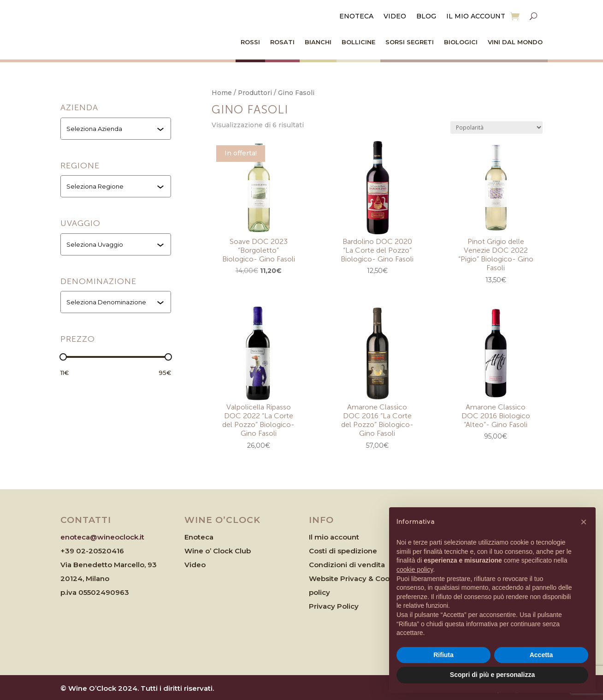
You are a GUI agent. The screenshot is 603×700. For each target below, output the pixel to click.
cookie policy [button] (415, 569)
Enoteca (356, 17)
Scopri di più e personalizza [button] (492, 675)
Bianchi (318, 42)
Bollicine (358, 42)
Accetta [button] (541, 655)
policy (319, 592)
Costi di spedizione (343, 551)
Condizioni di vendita (347, 565)
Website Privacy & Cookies (356, 578)
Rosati (282, 42)
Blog (426, 17)
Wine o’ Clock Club (218, 551)
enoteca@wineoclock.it (102, 537)
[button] (584, 522)
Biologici (461, 42)
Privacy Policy (334, 606)
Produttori (255, 93)
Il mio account (476, 17)
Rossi (250, 42)
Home (222, 93)
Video (395, 17)
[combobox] (117, 129)
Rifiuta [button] (443, 655)
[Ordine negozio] (497, 128)
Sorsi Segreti (410, 42)
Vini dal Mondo (515, 42)
